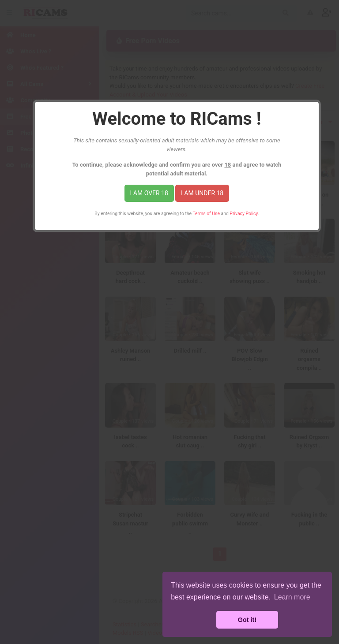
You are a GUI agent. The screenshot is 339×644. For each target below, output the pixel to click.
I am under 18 (202, 193)
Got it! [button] (247, 620)
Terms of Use (206, 214)
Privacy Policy (243, 214)
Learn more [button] (292, 597)
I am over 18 (149, 193)
